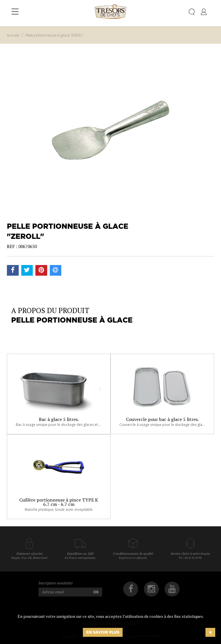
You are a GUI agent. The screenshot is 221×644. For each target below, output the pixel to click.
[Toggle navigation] (15, 12)
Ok (96, 592)
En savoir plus (103, 632)
